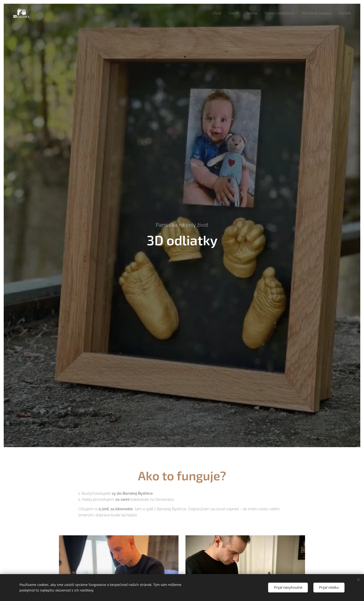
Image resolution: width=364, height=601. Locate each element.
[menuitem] (208, 13)
